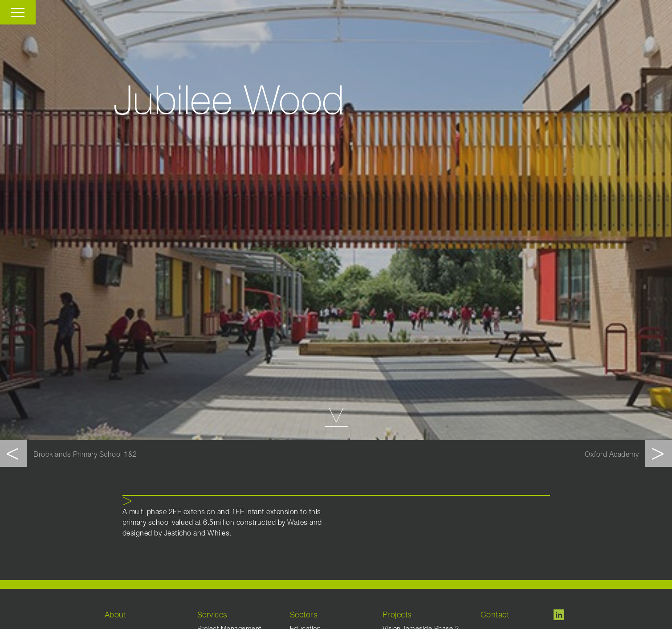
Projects (397, 616)
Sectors (304, 616)
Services (212, 616)
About (116, 616)
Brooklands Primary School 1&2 (85, 455)
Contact (495, 616)
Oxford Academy (612, 455)
